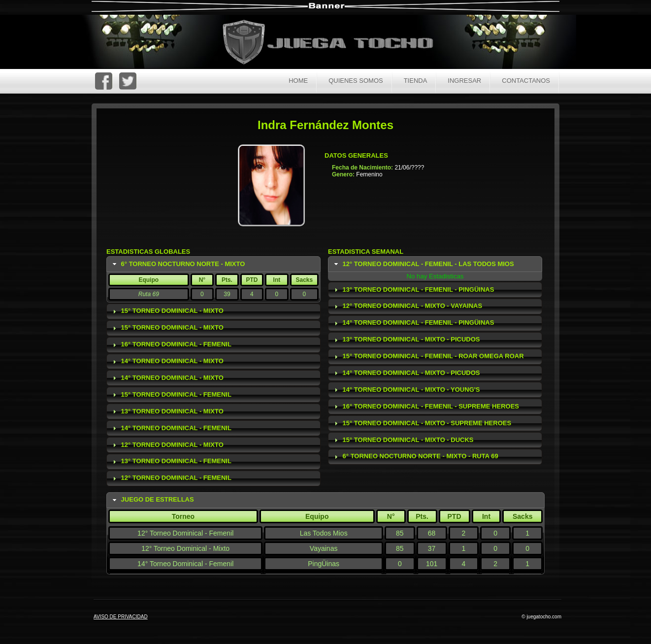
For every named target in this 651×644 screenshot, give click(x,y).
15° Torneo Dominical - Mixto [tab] (167, 311)
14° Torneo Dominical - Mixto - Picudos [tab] (406, 373)
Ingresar (464, 81)
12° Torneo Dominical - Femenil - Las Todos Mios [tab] (423, 264)
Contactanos (526, 81)
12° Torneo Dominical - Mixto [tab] (167, 445)
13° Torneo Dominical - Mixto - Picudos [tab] (406, 339)
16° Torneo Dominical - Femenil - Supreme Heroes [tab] (426, 407)
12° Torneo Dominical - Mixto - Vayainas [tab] (407, 306)
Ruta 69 (149, 294)
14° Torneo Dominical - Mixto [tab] (167, 361)
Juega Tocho (333, 43)
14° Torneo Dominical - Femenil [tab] (171, 428)
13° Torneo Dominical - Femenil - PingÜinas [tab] (413, 290)
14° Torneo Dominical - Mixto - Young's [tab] (406, 390)
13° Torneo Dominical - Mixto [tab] (167, 411)
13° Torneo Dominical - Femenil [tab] (171, 461)
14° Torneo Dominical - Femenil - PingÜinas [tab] (413, 323)
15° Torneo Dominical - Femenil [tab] (171, 395)
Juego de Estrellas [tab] (152, 500)
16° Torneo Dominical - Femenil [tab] (171, 344)
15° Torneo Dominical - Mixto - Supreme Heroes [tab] (422, 423)
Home (298, 81)
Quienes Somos (356, 81)
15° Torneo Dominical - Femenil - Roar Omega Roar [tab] (428, 356)
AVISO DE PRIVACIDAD (121, 617)
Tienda (416, 81)
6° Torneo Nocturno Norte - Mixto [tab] (178, 264)
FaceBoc (104, 81)
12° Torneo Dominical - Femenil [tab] (171, 478)
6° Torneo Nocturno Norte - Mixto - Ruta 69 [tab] (415, 456)
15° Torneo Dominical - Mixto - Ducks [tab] (403, 440)
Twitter (128, 81)
